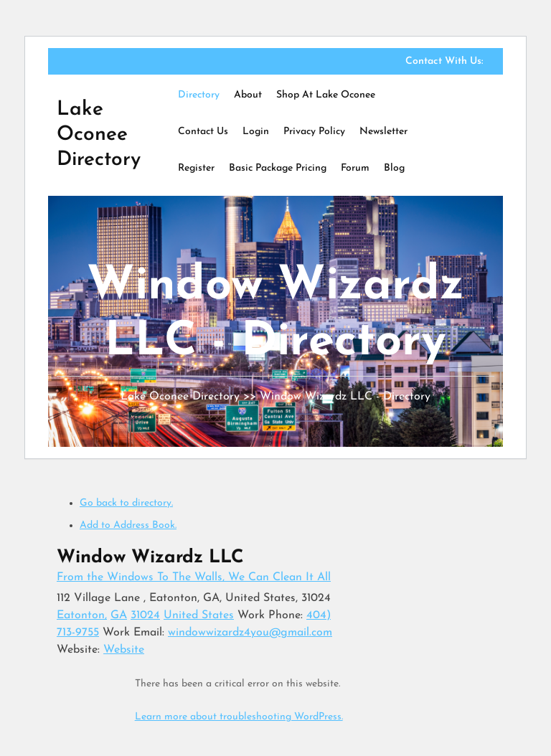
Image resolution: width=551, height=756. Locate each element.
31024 (145, 615)
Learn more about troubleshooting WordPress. (239, 717)
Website (124, 650)
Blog (394, 168)
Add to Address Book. (128, 525)
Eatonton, (82, 615)
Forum (355, 168)
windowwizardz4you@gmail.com (250, 633)
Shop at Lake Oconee (326, 95)
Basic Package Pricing (278, 168)
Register (196, 168)
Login (256, 132)
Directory (199, 95)
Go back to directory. (126, 503)
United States (199, 615)
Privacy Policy (314, 132)
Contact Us (203, 132)
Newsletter (383, 132)
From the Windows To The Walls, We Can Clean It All (194, 577)
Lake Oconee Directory (99, 135)
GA (119, 615)
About (248, 95)
